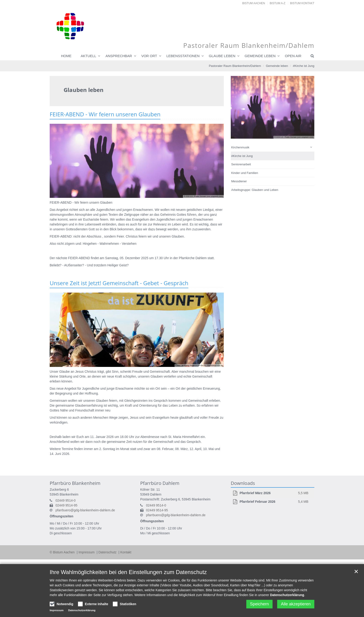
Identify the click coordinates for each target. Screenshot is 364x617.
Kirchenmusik (240, 147)
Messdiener (239, 181)
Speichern (259, 604)
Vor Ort (149, 56)
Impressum (87, 552)
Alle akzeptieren (296, 604)
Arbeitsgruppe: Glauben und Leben (255, 190)
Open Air (293, 56)
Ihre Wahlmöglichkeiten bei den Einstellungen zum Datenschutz (128, 572)
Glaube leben (222, 56)
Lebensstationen (183, 56)
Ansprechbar (119, 56)
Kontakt (126, 552)
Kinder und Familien (245, 173)
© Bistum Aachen (63, 552)
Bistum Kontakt (302, 3)
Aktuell (89, 56)
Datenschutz (108, 552)
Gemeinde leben (260, 56)
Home (66, 56)
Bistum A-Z (278, 3)
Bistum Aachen (254, 3)
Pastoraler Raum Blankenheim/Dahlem (235, 66)
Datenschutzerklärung (287, 595)
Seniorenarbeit (241, 164)
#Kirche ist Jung (304, 66)
